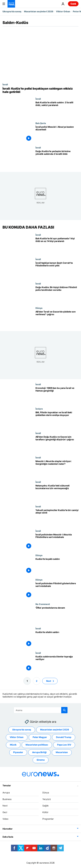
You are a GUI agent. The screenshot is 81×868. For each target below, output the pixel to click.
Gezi (5, 812)
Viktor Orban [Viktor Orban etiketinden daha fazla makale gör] (17, 737)
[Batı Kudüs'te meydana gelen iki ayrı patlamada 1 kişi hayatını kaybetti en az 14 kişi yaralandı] (57, 246)
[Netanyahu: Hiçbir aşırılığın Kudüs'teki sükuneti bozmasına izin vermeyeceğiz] (57, 493)
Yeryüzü (47, 799)
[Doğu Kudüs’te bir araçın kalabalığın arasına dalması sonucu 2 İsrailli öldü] (57, 158)
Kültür (45, 812)
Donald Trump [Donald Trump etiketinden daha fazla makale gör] (64, 737)
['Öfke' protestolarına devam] (57, 615)
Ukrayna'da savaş (12, 11)
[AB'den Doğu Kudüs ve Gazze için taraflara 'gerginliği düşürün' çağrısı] (57, 444)
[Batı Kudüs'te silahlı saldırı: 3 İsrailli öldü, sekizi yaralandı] (57, 110)
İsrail (5, 84)
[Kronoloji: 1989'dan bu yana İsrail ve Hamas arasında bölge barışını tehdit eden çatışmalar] (57, 395)
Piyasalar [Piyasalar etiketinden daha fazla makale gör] (18, 752)
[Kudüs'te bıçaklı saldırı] (57, 566)
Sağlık (46, 806)
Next (5, 806)
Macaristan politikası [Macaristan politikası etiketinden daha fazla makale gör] (37, 745)
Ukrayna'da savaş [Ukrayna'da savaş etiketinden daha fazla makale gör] (22, 730)
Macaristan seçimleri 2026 (39, 11)
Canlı (73, 4)
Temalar (7, 785)
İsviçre (39, 409)
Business (7, 799)
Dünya (39, 308)
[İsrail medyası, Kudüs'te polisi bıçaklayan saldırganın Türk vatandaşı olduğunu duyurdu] (40, 90)
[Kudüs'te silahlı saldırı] (57, 639)
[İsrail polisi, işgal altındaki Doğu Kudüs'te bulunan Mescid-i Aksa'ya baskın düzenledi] (57, 134)
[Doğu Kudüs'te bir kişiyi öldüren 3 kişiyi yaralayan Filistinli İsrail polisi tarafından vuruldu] (57, 294)
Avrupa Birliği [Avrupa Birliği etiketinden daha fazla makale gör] (39, 752)
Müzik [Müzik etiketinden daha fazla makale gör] (13, 745)
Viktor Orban (63, 11)
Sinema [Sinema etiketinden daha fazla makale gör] (41, 760)
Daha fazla (8, 837)
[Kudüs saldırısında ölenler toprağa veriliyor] (57, 664)
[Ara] (41, 710)
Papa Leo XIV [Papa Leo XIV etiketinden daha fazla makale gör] (64, 745)
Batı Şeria (41, 123)
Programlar (48, 819)
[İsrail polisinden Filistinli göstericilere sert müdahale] (57, 591)
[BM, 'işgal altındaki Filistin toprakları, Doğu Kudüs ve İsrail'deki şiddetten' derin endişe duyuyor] (57, 420)
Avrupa (6, 793)
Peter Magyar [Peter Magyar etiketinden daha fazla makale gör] (40, 737)
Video (5, 819)
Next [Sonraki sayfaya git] (49, 681)
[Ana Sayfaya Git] (11, 4)
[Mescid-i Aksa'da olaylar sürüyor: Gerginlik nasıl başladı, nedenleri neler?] (57, 468)
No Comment (43, 604)
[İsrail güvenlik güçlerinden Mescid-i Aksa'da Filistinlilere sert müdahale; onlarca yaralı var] (57, 542)
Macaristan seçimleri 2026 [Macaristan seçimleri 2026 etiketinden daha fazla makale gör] (55, 730)
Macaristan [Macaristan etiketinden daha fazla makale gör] (62, 752)
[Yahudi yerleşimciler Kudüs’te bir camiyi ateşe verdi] (57, 517)
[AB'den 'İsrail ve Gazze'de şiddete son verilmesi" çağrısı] (57, 319)
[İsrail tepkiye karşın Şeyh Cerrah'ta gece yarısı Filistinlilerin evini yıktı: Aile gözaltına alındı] (57, 270)
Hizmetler (7, 829)
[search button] (64, 710)
